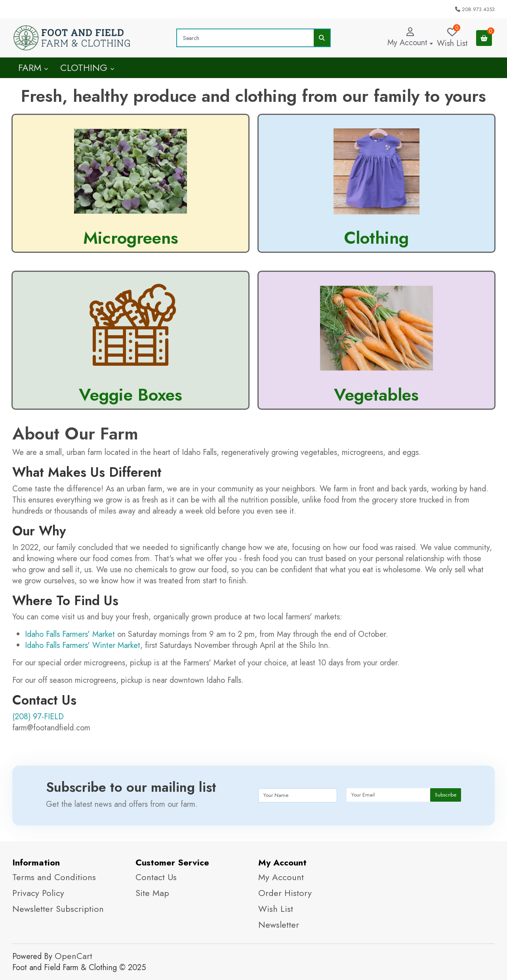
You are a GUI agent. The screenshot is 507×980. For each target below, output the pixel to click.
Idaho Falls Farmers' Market (70, 634)
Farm (33, 68)
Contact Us (156, 877)
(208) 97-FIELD (38, 717)
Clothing (87, 68)
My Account (281, 877)
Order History (285, 893)
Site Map (152, 893)
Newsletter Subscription (58, 909)
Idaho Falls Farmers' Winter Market (83, 645)
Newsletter (279, 925)
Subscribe (446, 795)
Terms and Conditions (54, 877)
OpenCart (73, 956)
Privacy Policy (38, 893)
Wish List (276, 909)
